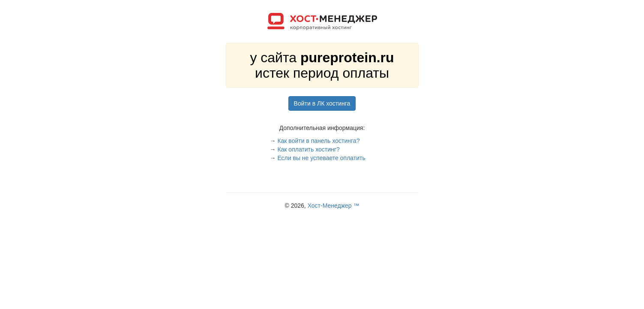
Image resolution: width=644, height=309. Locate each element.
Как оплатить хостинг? (308, 149)
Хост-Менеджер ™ (334, 206)
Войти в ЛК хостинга (322, 103)
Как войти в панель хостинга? (318, 141)
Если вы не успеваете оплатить (321, 158)
